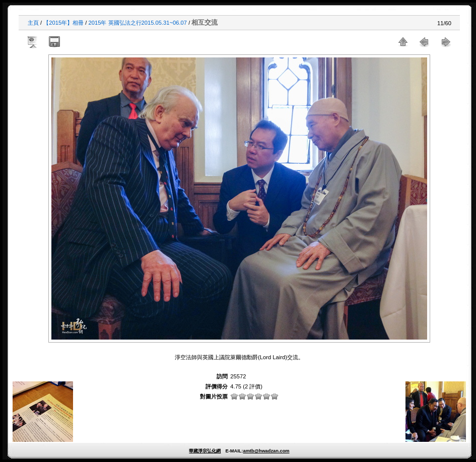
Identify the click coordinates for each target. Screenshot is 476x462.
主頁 (33, 23)
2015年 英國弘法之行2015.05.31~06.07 (138, 23)
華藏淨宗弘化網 (205, 451)
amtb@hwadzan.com (266, 451)
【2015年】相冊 (63, 23)
